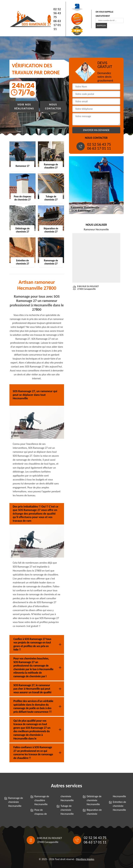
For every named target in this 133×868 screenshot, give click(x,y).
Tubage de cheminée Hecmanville (67, 810)
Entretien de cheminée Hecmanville (119, 806)
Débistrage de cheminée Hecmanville (94, 800)
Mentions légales (85, 859)
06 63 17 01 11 (57, 25)
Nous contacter (53, 106)
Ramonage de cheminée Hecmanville (16, 802)
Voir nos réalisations (24, 106)
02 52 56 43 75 (57, 13)
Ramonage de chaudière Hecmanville (42, 800)
